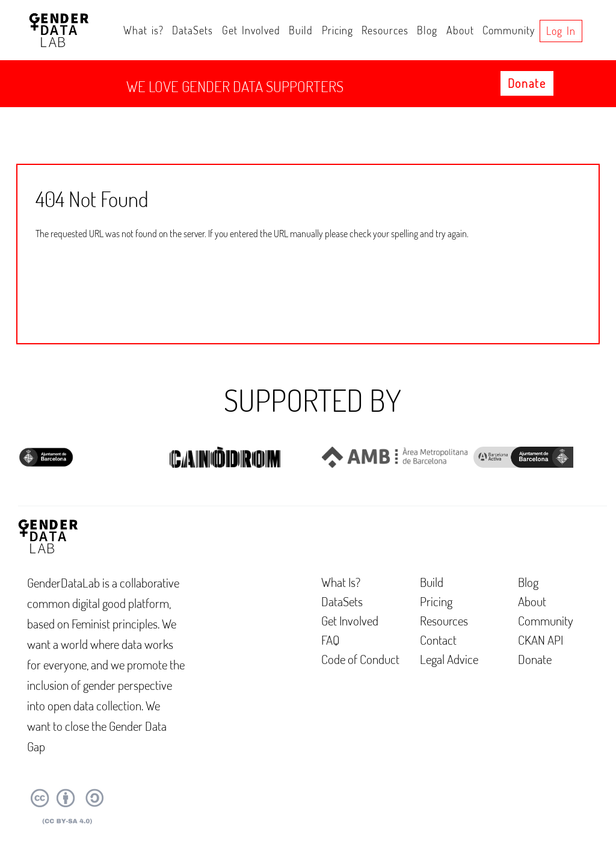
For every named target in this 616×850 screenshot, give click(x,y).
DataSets (192, 30)
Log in (561, 31)
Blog (427, 30)
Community (509, 30)
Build (301, 30)
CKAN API (541, 640)
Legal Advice (449, 659)
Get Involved (251, 30)
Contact (438, 640)
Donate (527, 83)
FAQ (331, 640)
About (460, 30)
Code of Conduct (360, 659)
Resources (385, 30)
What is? (143, 30)
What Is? (341, 582)
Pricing (337, 30)
